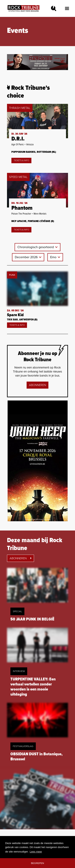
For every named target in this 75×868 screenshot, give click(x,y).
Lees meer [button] (36, 852)
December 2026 (27, 257)
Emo (54, 257)
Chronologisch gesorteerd (36, 247)
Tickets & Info (21, 160)
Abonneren (37, 385)
